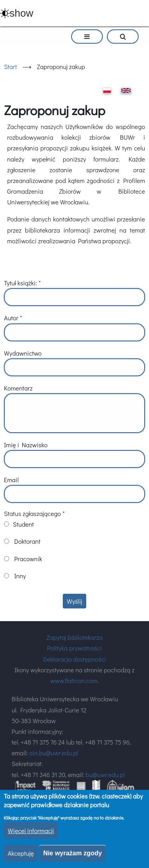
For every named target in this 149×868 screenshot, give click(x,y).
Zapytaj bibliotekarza (74, 637)
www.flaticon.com (74, 680)
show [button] (21, 13)
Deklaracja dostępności (74, 659)
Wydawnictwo (23, 353)
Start (11, 66)
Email (11, 480)
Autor (11, 318)
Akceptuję (21, 853)
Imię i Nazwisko (26, 445)
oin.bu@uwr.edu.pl (54, 753)
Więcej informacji (31, 830)
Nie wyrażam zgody (73, 853)
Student (24, 524)
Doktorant (27, 541)
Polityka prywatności (75, 648)
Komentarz (18, 388)
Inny (20, 576)
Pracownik (28, 559)
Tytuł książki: (20, 283)
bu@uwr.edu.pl (105, 775)
